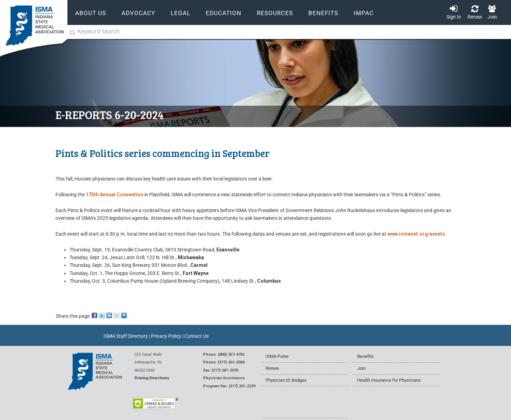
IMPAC (364, 13)
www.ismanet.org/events (416, 234)
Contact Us (196, 336)
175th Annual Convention (114, 195)
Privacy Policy (166, 336)
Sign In (454, 17)
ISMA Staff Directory (126, 336)
